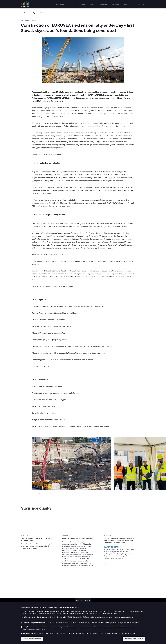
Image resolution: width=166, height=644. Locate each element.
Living (83, 4)
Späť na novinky (29, 13)
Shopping (103, 4)
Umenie (127, 4)
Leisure (73, 4)
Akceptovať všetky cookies (134, 639)
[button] (71, 463)
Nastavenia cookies (83, 600)
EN (144, 4)
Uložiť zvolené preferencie (32, 639)
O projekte (61, 4)
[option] (71, 463)
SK (139, 4)
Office (92, 4)
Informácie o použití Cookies (113, 613)
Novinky (115, 4)
